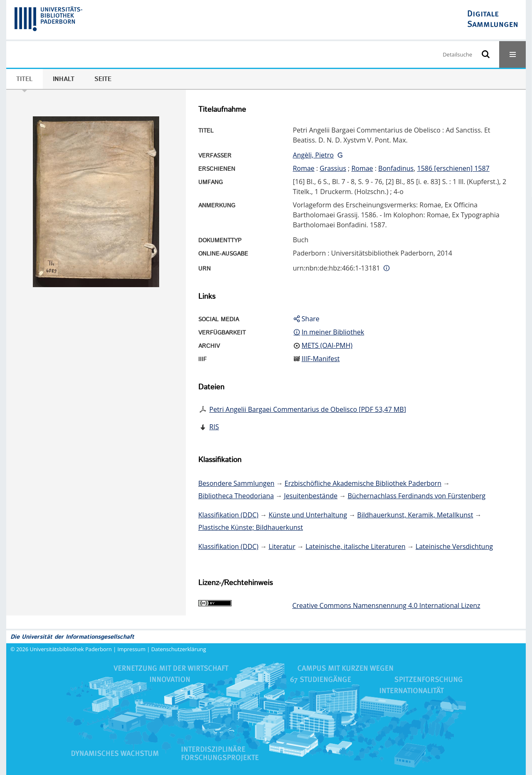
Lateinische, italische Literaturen (356, 546)
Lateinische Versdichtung (454, 546)
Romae (303, 168)
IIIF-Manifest (321, 359)
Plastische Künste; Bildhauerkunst (251, 527)
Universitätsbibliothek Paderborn (71, 649)
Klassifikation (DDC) (228, 515)
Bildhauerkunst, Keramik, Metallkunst (415, 515)
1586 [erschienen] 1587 (453, 168)
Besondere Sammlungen (236, 483)
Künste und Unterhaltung (308, 515)
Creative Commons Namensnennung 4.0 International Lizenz (386, 605)
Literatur (282, 546)
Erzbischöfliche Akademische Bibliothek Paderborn (363, 483)
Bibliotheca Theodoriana (236, 496)
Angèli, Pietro (313, 155)
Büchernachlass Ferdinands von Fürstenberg (416, 496)
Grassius (333, 168)
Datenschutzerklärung (179, 649)
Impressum (132, 649)
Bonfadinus (396, 168)
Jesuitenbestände (311, 496)
